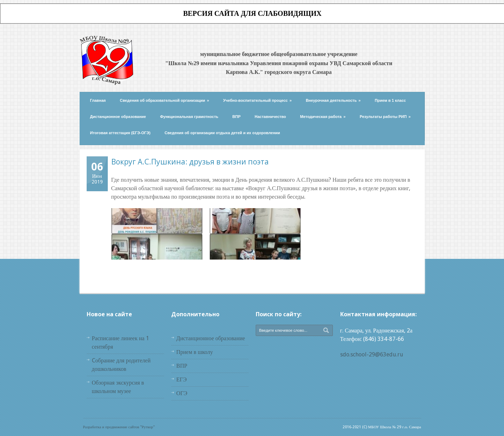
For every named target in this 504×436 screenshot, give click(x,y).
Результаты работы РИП (385, 117)
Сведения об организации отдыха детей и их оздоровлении (222, 133)
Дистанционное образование (118, 117)
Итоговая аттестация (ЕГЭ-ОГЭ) (120, 133)
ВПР (237, 117)
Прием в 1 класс (390, 100)
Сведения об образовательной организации (164, 100)
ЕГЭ (182, 379)
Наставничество (270, 117)
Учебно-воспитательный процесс (258, 100)
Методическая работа (323, 117)
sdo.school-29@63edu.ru (372, 354)
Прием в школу (195, 352)
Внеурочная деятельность (333, 100)
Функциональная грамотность (189, 117)
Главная (98, 100)
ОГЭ (182, 393)
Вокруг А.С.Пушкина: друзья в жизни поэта (190, 162)
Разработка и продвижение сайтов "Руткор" (119, 427)
